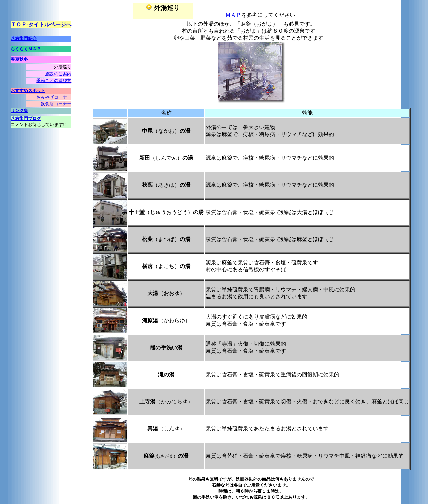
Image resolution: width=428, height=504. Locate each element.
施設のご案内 (58, 74)
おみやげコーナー (54, 97)
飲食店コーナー (56, 104)
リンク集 (19, 110)
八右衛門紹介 (24, 39)
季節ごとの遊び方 (54, 80)
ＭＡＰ (233, 15)
